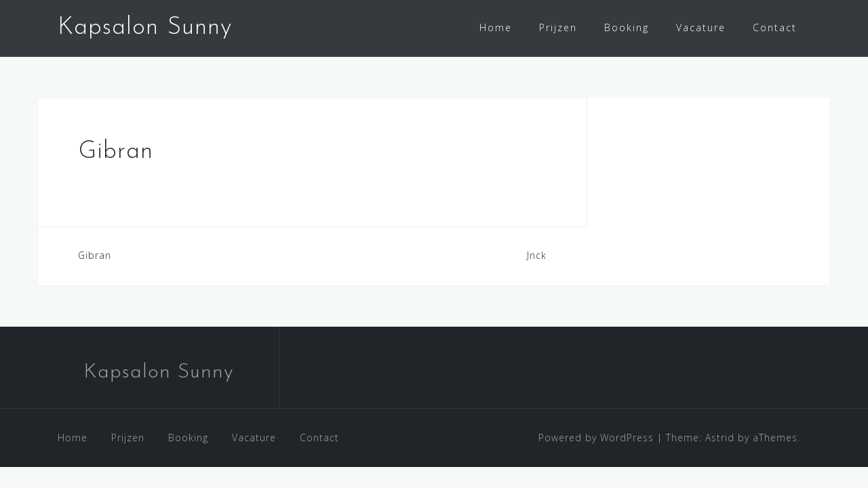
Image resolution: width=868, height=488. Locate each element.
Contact (775, 27)
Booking (627, 27)
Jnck (537, 255)
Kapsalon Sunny (145, 28)
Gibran (95, 255)
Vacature (701, 27)
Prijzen (558, 27)
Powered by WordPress (596, 438)
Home (496, 27)
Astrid (720, 438)
